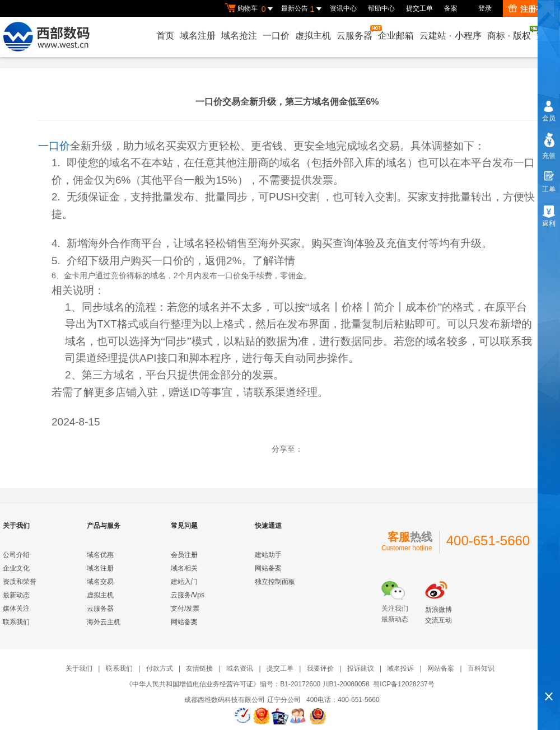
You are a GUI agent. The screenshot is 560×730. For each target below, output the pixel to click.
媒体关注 (16, 609)
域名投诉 (400, 668)
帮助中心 (381, 8)
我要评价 (320, 668)
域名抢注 (239, 36)
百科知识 (481, 668)
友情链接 (199, 668)
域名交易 (100, 582)
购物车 (250, 9)
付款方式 (160, 668)
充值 (549, 156)
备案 (451, 8)
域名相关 (184, 568)
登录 (485, 8)
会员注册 (184, 555)
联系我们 (16, 622)
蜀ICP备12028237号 (403, 684)
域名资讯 (240, 668)
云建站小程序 (450, 36)
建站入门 (184, 582)
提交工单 (419, 8)
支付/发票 (185, 609)
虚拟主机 (313, 36)
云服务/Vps (188, 595)
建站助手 (268, 555)
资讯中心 (343, 8)
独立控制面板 (275, 582)
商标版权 (510, 33)
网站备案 (184, 622)
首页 (165, 36)
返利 (549, 223)
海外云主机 (104, 622)
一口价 (276, 36)
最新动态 (16, 595)
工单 (549, 189)
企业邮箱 (396, 36)
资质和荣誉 (20, 582)
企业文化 (16, 568)
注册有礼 (530, 9)
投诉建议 (361, 668)
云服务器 (355, 33)
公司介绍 (16, 555)
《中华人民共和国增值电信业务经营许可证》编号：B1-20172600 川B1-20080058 (247, 684)
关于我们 (79, 668)
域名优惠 (100, 555)
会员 (549, 118)
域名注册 (198, 36)
